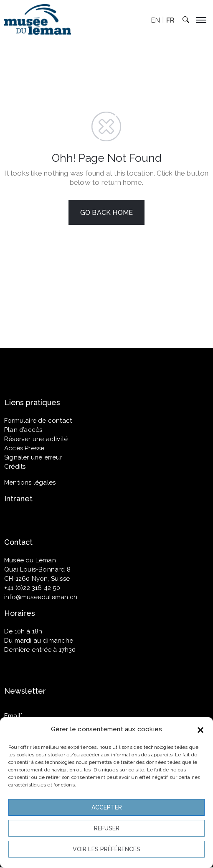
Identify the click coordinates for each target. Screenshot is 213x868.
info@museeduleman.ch (41, 597)
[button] (200, 729)
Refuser (107, 828)
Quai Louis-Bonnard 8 (37, 569)
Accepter (107, 807)
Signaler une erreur (33, 457)
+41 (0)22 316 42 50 (32, 588)
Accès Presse (24, 448)
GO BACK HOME (106, 213)
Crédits (15, 467)
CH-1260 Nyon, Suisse (37, 579)
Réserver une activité (36, 439)
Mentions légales (30, 483)
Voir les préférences (106, 849)
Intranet (18, 499)
